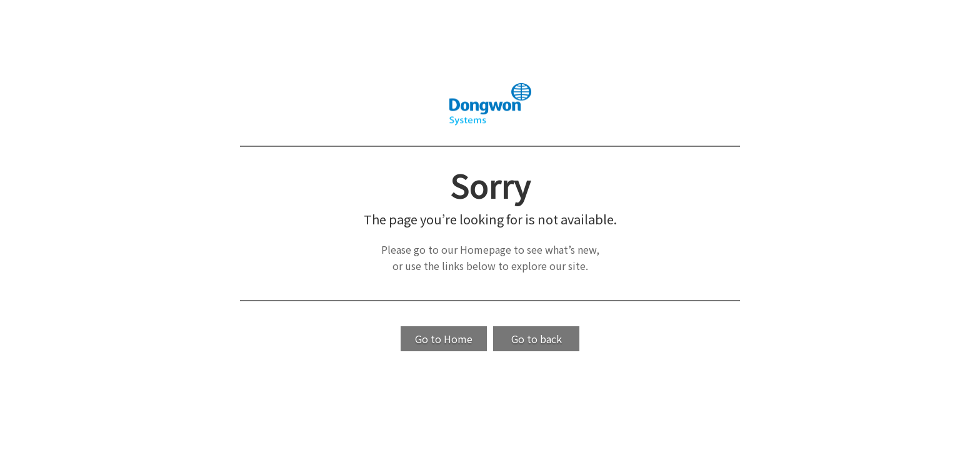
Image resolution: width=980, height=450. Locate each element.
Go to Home (444, 339)
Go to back (537, 339)
